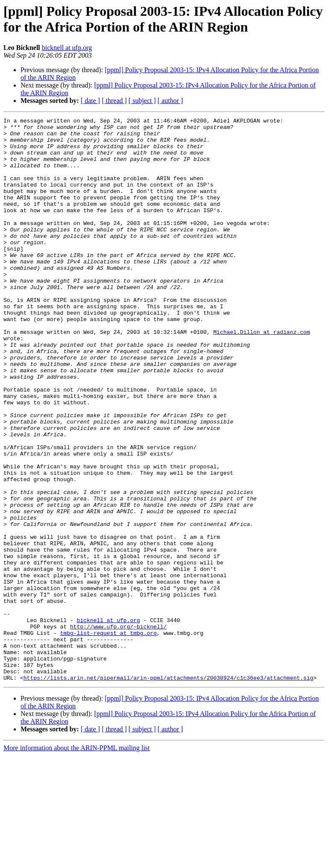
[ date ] (90, 101)
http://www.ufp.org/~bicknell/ (118, 729)
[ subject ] (142, 101)
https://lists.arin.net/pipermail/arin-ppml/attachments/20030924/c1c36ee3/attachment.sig (168, 790)
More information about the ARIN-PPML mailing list (77, 861)
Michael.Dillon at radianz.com (261, 375)
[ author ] (170, 101)
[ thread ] (114, 101)
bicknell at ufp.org (67, 48)
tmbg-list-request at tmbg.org (108, 736)
